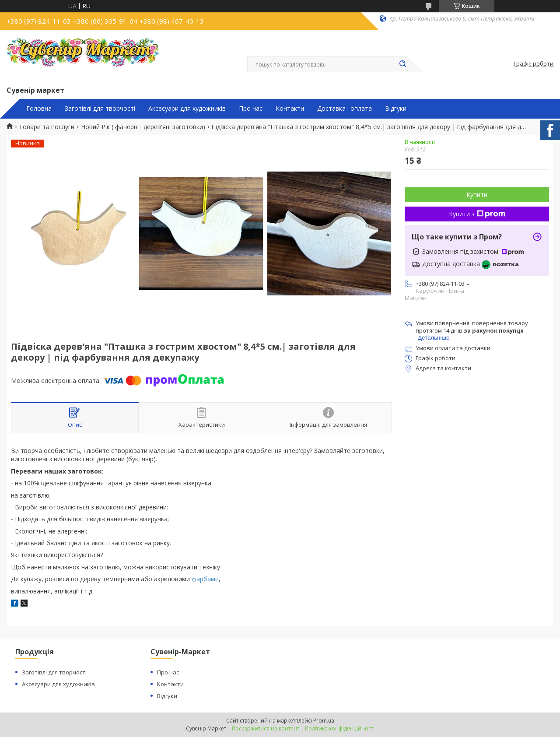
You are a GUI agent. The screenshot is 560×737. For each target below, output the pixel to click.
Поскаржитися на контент (266, 728)
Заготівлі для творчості (100, 109)
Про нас (251, 109)
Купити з (477, 214)
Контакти (290, 109)
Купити (477, 195)
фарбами (205, 579)
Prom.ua (324, 721)
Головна (39, 109)
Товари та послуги (47, 127)
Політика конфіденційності (340, 728)
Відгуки (396, 109)
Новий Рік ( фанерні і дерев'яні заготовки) (143, 127)
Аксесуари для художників (187, 109)
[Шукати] (402, 64)
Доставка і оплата (345, 109)
